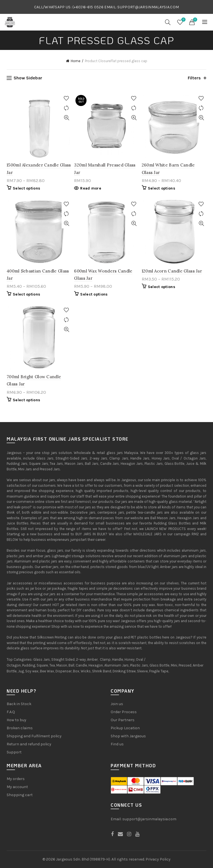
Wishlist (183, 20)
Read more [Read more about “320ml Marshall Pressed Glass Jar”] (91, 188)
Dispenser (64, 671)
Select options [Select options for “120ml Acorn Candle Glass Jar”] (162, 287)
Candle (81, 665)
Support (14, 752)
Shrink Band (102, 671)
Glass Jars (42, 659)
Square (42, 665)
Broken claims (20, 728)
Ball (71, 665)
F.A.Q (11, 712)
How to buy (17, 720)
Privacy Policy (158, 859)
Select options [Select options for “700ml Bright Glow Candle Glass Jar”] (26, 400)
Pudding (29, 665)
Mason (62, 665)
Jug (21, 671)
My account (17, 787)
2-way (81, 659)
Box (76, 671)
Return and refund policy (29, 744)
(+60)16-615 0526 (88, 7)
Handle (118, 659)
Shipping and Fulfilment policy (34, 736)
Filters (194, 78)
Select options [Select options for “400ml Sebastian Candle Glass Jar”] (26, 294)
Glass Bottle (159, 665)
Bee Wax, (47, 671)
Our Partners (123, 720)
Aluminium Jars (116, 665)
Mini (174, 665)
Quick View (66, 118)
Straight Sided (63, 659)
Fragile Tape (159, 671)
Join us (117, 704)
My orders (16, 779)
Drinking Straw (124, 671)
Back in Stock (19, 704)
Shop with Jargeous (128, 736)
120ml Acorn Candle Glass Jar (172, 271)
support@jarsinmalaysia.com (149, 819)
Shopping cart (20, 795)
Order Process (124, 712)
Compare (66, 108)
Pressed (185, 665)
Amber (92, 659)
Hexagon (96, 665)
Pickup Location (125, 728)
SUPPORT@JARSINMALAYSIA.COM (148, 7)
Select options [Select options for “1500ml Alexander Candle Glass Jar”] (26, 188)
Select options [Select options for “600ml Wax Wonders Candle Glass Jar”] (94, 294)
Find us (117, 744)
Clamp (105, 659)
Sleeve (142, 671)
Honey (130, 659)
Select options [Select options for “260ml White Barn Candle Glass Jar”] (162, 188)
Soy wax (32, 671)
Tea (52, 665)
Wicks (86, 671)
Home (76, 61)
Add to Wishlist (66, 98)
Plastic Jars (139, 665)
